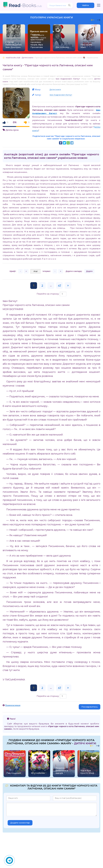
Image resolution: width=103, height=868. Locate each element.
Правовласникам (13, 705)
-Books (25, 5)
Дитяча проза (12, 130)
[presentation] (93, 20)
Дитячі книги (55, 89)
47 (59, 286)
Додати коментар (20, 823)
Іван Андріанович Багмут (68, 79)
